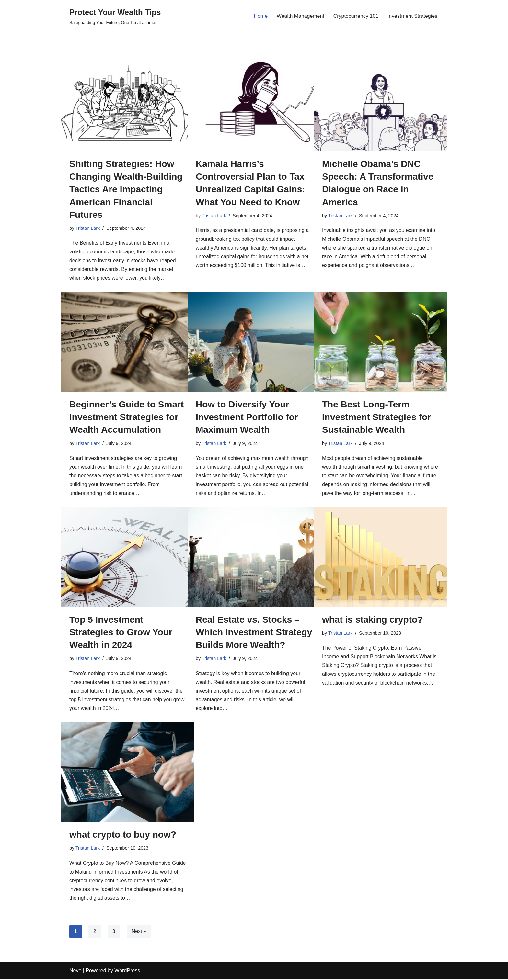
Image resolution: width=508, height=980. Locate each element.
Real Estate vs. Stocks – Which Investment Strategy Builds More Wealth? (254, 633)
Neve (75, 972)
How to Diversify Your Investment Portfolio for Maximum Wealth (247, 417)
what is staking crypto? (372, 620)
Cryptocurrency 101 (356, 16)
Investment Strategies (412, 16)
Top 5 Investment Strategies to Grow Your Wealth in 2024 (121, 633)
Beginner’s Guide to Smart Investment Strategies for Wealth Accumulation (127, 417)
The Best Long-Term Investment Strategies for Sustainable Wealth (376, 417)
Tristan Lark (88, 228)
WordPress (127, 972)
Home (260, 16)
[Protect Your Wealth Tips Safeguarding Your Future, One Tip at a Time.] (115, 16)
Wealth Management (300, 16)
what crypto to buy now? (123, 835)
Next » (139, 932)
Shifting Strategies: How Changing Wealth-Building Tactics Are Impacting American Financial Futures (126, 189)
